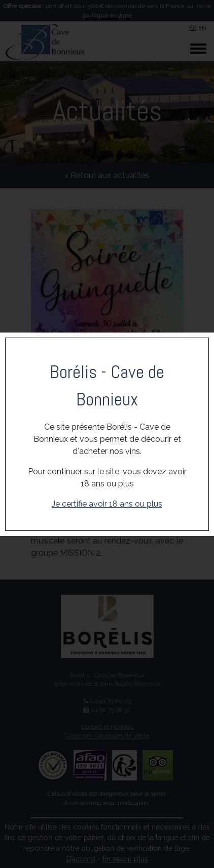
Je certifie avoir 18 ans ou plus (107, 504)
